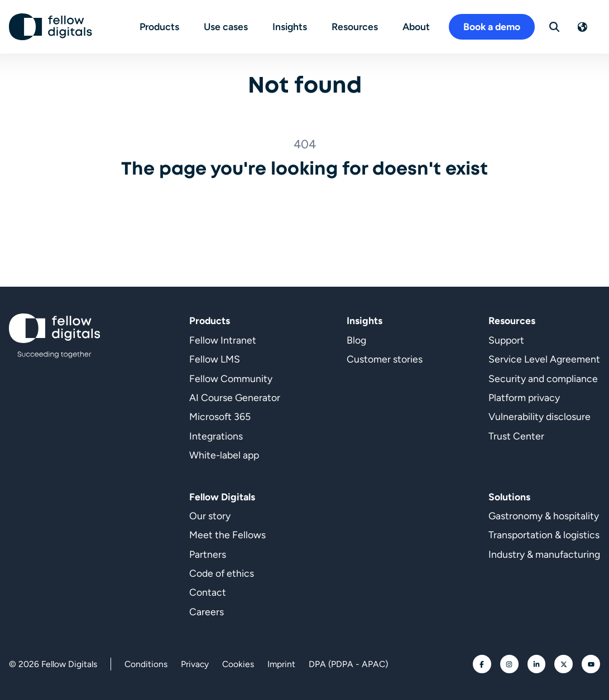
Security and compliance (543, 378)
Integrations (216, 436)
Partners (208, 554)
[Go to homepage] (51, 27)
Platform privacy (524, 397)
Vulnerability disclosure (540, 416)
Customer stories (385, 359)
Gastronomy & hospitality (544, 516)
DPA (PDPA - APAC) (348, 664)
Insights (290, 26)
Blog (356, 340)
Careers (207, 612)
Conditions (146, 664)
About (416, 26)
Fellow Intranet (223, 340)
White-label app (224, 455)
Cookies (238, 664)
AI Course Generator (235, 397)
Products (159, 26)
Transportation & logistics (544, 535)
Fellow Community (231, 378)
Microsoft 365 (220, 416)
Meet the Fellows (227, 535)
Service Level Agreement (544, 359)
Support (506, 340)
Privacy (195, 664)
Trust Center (516, 436)
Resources (355, 26)
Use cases (226, 26)
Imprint (281, 664)
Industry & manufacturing (544, 554)
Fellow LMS (215, 359)
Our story (210, 516)
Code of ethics (222, 573)
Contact (208, 592)
